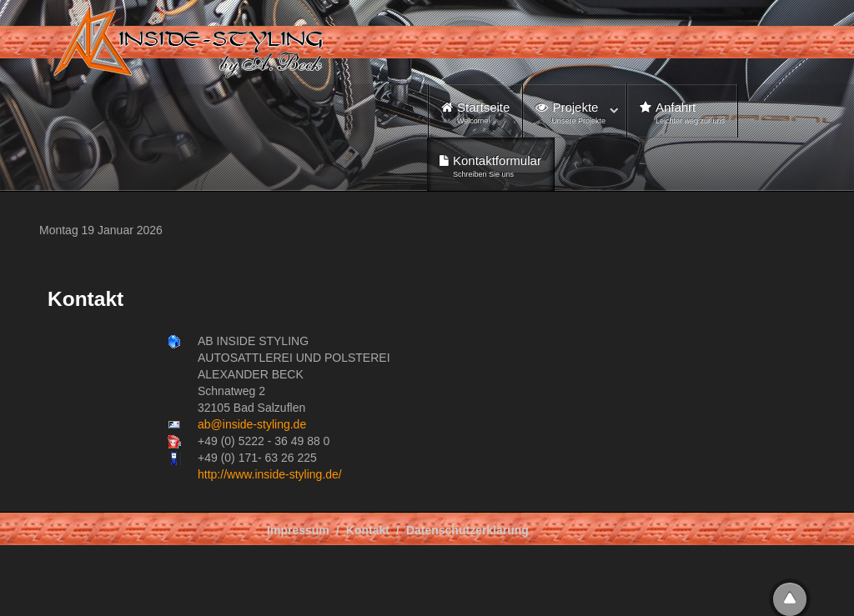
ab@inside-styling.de (252, 424)
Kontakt (368, 530)
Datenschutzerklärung (467, 530)
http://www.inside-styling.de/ (270, 474)
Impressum (298, 530)
